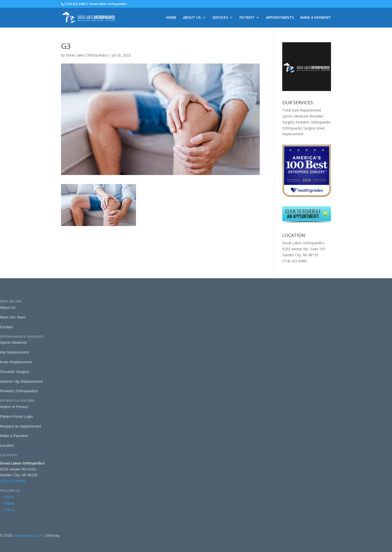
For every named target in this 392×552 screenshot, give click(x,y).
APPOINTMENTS (280, 18)
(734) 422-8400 (13, 481)
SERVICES (220, 18)
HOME (171, 18)
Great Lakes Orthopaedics (87, 55)
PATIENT (247, 18)
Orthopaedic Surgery (299, 128)
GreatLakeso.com (28, 535)
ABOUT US (192, 18)
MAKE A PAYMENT (316, 18)
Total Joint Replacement (302, 110)
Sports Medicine (295, 116)
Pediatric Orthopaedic (313, 122)
